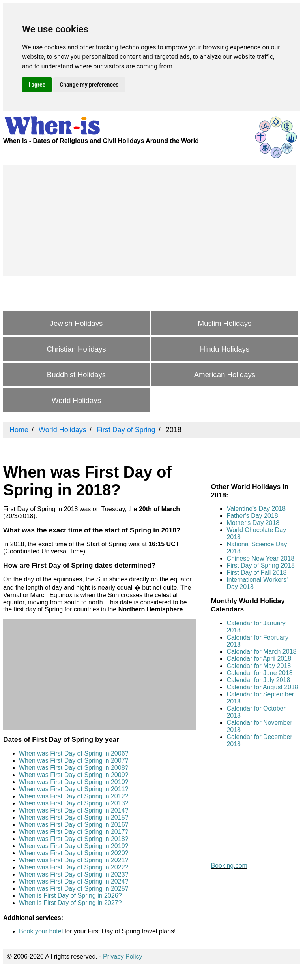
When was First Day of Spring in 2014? (74, 810)
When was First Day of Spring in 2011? (74, 789)
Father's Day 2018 (252, 516)
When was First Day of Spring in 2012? (74, 796)
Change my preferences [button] (89, 85)
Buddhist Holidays (76, 375)
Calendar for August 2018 (262, 687)
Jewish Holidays (77, 323)
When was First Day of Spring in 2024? (74, 881)
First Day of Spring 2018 (261, 565)
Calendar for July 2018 (258, 680)
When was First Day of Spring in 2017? (74, 832)
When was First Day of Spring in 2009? (74, 775)
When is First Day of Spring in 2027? (70, 903)
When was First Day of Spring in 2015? (74, 817)
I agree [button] (37, 85)
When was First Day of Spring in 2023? (74, 874)
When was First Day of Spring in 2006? (74, 753)
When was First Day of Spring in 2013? (74, 803)
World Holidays (76, 400)
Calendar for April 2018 (259, 659)
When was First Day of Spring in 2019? (74, 846)
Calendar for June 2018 (259, 673)
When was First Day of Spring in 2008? (74, 768)
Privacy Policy (123, 956)
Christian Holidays (76, 349)
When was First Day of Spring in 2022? (74, 867)
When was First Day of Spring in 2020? (74, 853)
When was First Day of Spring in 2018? (74, 839)
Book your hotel (41, 931)
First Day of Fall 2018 (256, 573)
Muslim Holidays (225, 323)
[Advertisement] (150, 220)
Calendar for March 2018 (261, 652)
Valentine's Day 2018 (256, 509)
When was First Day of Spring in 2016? (74, 825)
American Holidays (225, 375)
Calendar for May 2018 (259, 666)
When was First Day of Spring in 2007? (74, 761)
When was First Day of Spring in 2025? (74, 889)
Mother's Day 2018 (253, 523)
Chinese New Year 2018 (260, 558)
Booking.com (229, 866)
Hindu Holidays (225, 349)
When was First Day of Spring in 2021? (74, 860)
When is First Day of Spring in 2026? (70, 896)
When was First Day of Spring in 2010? (74, 782)
